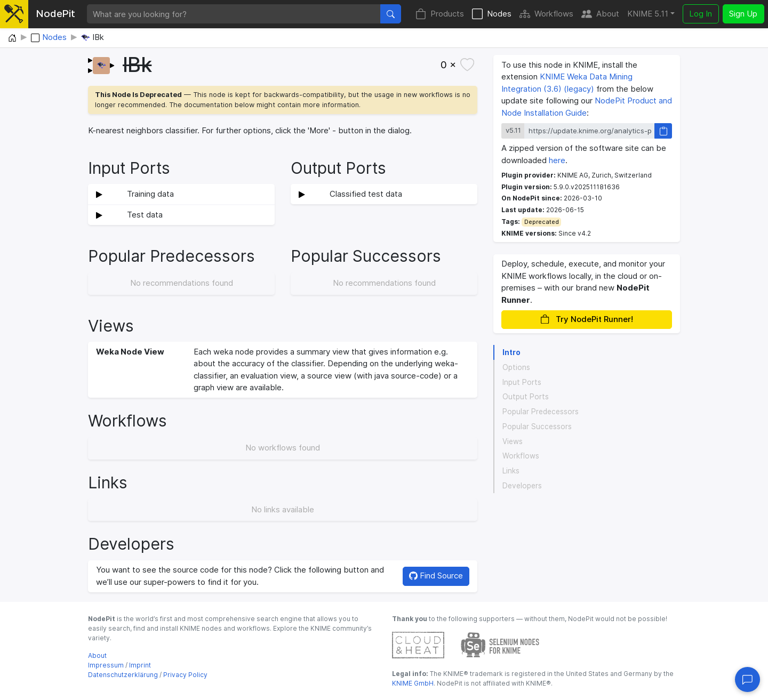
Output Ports (526, 397)
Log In (701, 14)
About (600, 14)
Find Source (436, 576)
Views (513, 441)
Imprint (140, 665)
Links (511, 471)
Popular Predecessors (541, 412)
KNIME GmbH (413, 683)
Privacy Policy (185, 675)
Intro (511, 352)
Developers (522, 486)
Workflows (546, 14)
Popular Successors (537, 427)
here (557, 160)
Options (516, 367)
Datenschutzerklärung (123, 675)
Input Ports (522, 382)
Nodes (492, 14)
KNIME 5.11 (648, 14)
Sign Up (743, 14)
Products (440, 14)
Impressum (106, 665)
